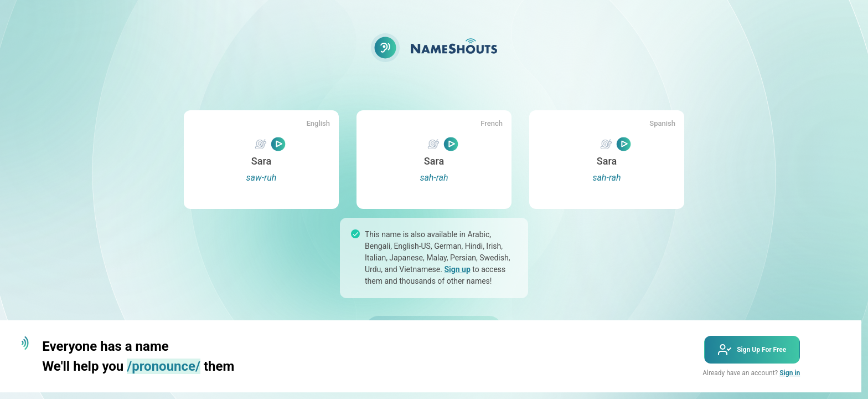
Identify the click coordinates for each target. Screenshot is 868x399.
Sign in (790, 373)
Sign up (457, 269)
